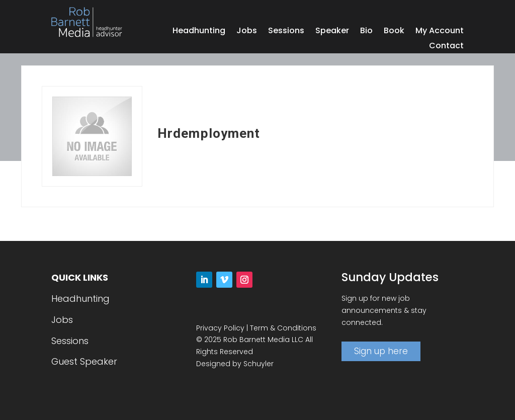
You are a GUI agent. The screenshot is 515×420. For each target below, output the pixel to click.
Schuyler (259, 364)
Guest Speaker (84, 361)
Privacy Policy (220, 328)
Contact (446, 47)
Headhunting (199, 32)
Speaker (332, 32)
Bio (366, 32)
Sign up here (381, 351)
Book (394, 32)
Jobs (247, 32)
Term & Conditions (283, 328)
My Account (440, 32)
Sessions (286, 32)
